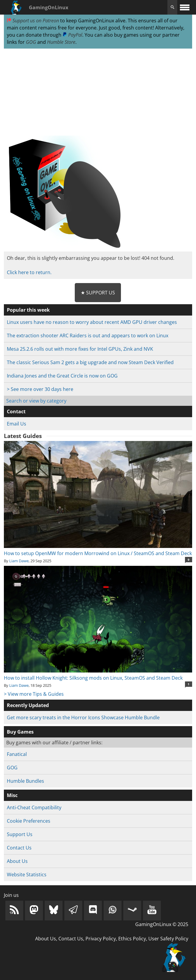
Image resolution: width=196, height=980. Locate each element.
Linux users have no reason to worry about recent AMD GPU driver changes (92, 322)
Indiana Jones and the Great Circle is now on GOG (62, 376)
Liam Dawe (19, 561)
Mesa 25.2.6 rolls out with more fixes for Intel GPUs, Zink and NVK (80, 349)
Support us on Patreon (33, 21)
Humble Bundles (25, 781)
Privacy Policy (101, 939)
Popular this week (28, 310)
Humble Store (61, 42)
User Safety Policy (168, 939)
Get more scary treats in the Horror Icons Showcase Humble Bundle (83, 717)
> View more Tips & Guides (34, 694)
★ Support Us (98, 293)
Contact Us (19, 848)
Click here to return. (29, 272)
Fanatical (17, 754)
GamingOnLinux (49, 7)
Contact (16, 411)
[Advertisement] (98, 92)
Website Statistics (27, 875)
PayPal (72, 35)
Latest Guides (23, 436)
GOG (31, 42)
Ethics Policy (132, 939)
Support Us (20, 834)
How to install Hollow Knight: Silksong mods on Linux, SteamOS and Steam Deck (98, 674)
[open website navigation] (185, 7)
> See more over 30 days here (40, 389)
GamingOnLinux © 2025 (162, 924)
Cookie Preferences (29, 821)
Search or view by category (36, 401)
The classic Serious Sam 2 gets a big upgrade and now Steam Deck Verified (90, 362)
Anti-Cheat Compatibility (34, 807)
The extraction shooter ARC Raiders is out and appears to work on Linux (88, 336)
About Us (17, 861)
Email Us (17, 424)
